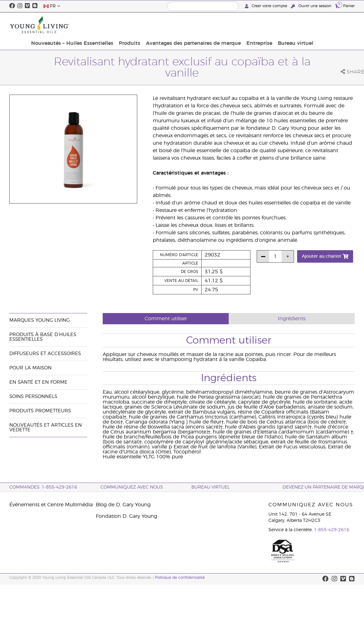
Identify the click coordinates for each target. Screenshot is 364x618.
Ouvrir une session (312, 6)
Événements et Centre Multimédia (51, 505)
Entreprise (301, 25)
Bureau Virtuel (210, 487)
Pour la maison (30, 368)
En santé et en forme (38, 382)
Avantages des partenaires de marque (237, 25)
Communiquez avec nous (132, 487)
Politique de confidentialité (180, 578)
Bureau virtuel (335, 25)
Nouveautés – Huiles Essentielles (119, 25)
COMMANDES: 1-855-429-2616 (43, 487)
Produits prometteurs (40, 411)
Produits (175, 25)
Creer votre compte (267, 6)
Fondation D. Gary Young (126, 516)
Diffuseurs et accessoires (45, 354)
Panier (345, 6)
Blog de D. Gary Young (123, 505)
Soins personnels (33, 397)
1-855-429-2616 (332, 530)
